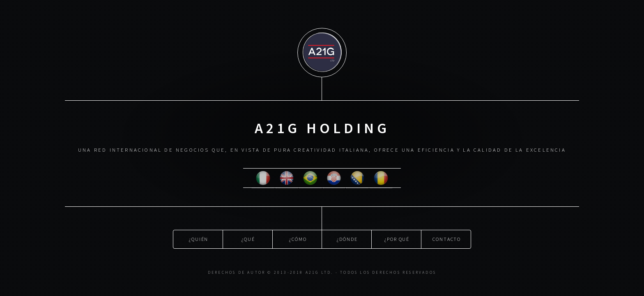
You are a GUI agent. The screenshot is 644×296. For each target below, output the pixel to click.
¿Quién (199, 238)
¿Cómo (298, 238)
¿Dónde (347, 238)
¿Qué (248, 238)
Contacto (447, 238)
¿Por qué (397, 238)
